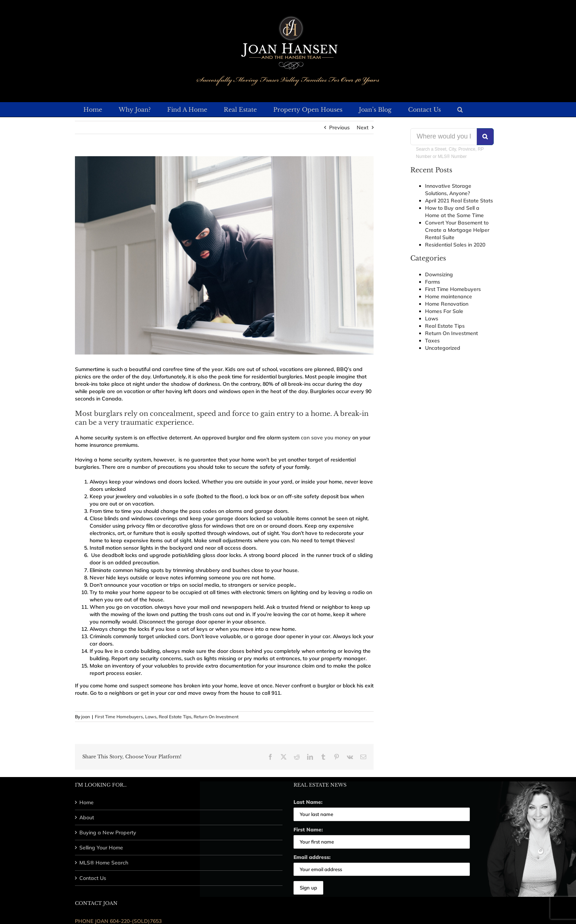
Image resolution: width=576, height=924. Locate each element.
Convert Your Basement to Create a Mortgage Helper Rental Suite (457, 230)
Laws (151, 717)
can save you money (326, 438)
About (87, 817)
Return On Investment (216, 717)
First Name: (308, 830)
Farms (433, 282)
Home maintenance (449, 296)
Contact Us (93, 878)
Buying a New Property (108, 833)
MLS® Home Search (104, 863)
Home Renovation (447, 304)
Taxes (432, 341)
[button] (460, 109)
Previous (339, 127)
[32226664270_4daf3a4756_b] (224, 256)
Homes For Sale (444, 311)
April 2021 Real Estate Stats (459, 201)
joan (86, 717)
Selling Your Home (101, 848)
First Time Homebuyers (119, 717)
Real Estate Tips (175, 717)
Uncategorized (443, 348)
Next (363, 127)
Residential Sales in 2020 (455, 245)
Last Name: (308, 802)
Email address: (312, 857)
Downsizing (439, 274)
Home (87, 802)
